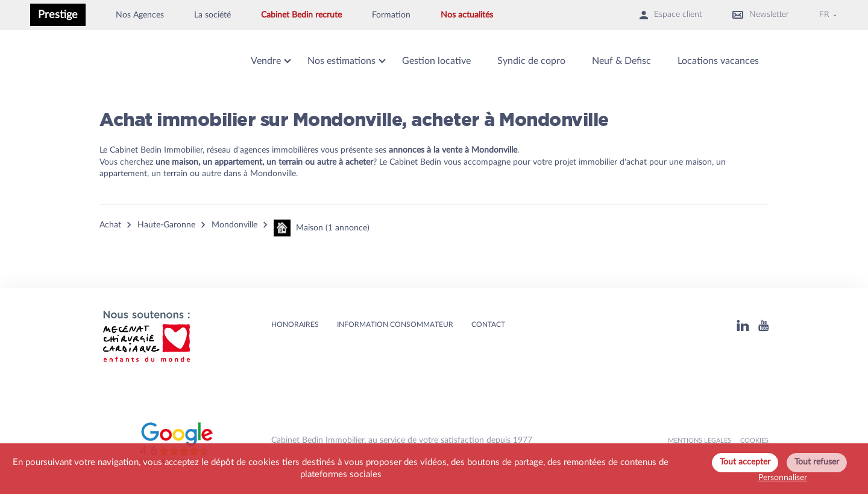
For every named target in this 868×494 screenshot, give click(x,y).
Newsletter (761, 15)
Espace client (671, 15)
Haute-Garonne (166, 225)
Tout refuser (817, 462)
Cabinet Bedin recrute (301, 15)
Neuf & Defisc (621, 61)
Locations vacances (718, 61)
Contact (488, 325)
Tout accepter (745, 462)
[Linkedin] (743, 325)
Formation (391, 15)
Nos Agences (140, 15)
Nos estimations (341, 61)
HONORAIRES (295, 325)
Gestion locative (436, 61)
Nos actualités (467, 15)
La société (212, 15)
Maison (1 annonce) (322, 228)
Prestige (58, 15)
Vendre (266, 61)
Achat (110, 225)
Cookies (754, 441)
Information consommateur (395, 325)
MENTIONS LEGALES (700, 441)
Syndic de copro (531, 61)
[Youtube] (763, 325)
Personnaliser (783, 478)
